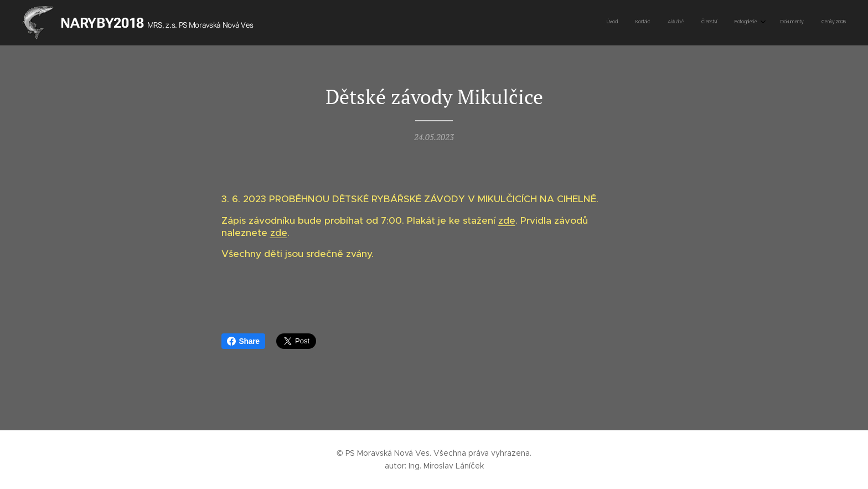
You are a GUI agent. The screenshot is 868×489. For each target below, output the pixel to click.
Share (243, 341)
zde (507, 220)
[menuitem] (737, 23)
